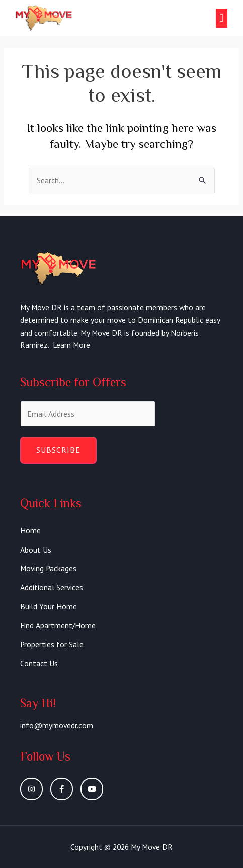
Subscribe (58, 450)
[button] (222, 18)
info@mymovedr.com (57, 725)
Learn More (71, 345)
